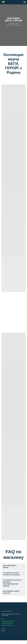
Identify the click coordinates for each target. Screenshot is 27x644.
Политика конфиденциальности (8, 621)
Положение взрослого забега (7, 623)
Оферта (3, 619)
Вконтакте (3, 629)
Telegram (3, 631)
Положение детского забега (7, 625)
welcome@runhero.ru (9, 611)
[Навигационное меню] (25, 2)
